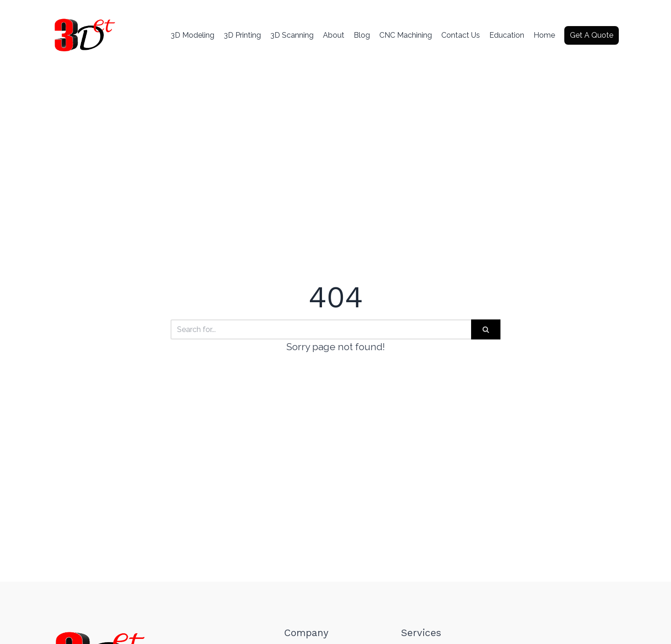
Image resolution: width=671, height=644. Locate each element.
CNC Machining (406, 35)
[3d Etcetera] (84, 35)
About (334, 35)
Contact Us (461, 35)
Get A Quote (592, 35)
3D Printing (242, 35)
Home (544, 35)
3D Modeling (192, 35)
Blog (362, 35)
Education (507, 35)
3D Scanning (292, 35)
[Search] (321, 329)
